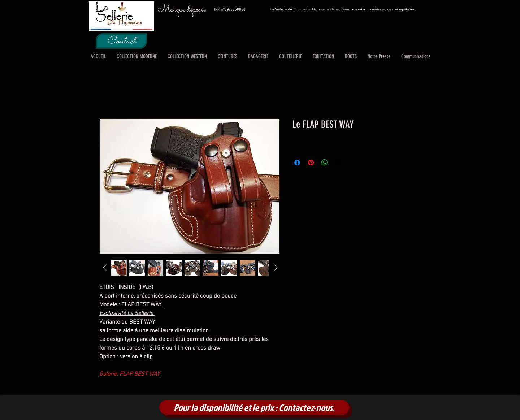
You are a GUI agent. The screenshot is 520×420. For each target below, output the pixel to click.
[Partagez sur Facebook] (297, 163)
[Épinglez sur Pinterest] (311, 163)
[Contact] (121, 41)
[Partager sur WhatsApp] (325, 163)
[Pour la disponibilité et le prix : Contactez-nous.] (254, 407)
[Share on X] (338, 163)
